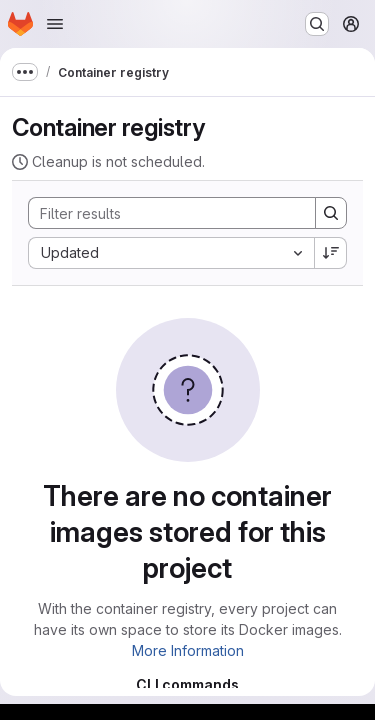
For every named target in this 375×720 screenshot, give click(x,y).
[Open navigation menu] (55, 24)
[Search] (162, 213)
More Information (188, 650)
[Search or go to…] (317, 24)
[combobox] (171, 253)
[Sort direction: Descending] (331, 253)
